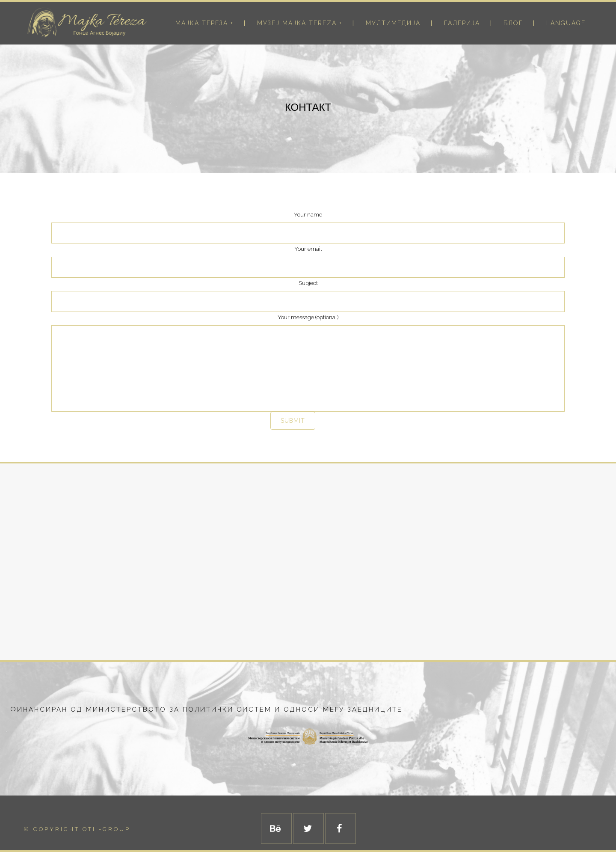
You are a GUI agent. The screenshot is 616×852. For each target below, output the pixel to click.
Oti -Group (107, 829)
